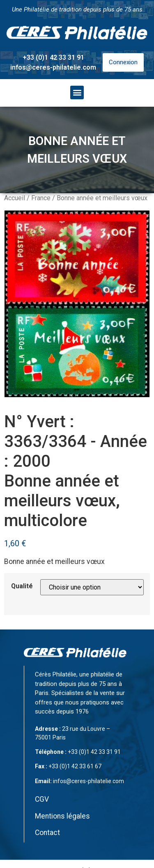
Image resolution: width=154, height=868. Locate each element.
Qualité (22, 586)
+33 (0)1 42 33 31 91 (53, 57)
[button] (77, 92)
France (41, 198)
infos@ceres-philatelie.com (53, 67)
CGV (42, 799)
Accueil (15, 198)
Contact (47, 833)
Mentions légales (62, 816)
